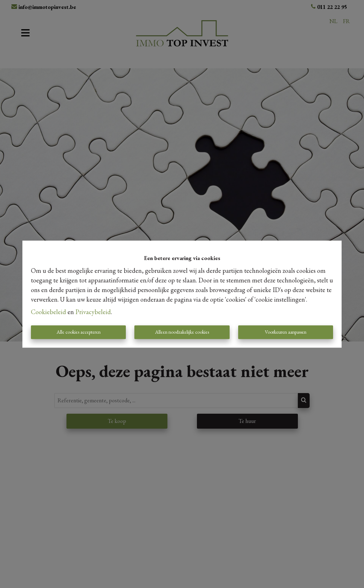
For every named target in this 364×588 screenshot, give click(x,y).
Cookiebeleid (49, 312)
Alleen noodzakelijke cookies (182, 332)
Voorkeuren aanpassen (286, 332)
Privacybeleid (93, 312)
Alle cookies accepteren (79, 332)
